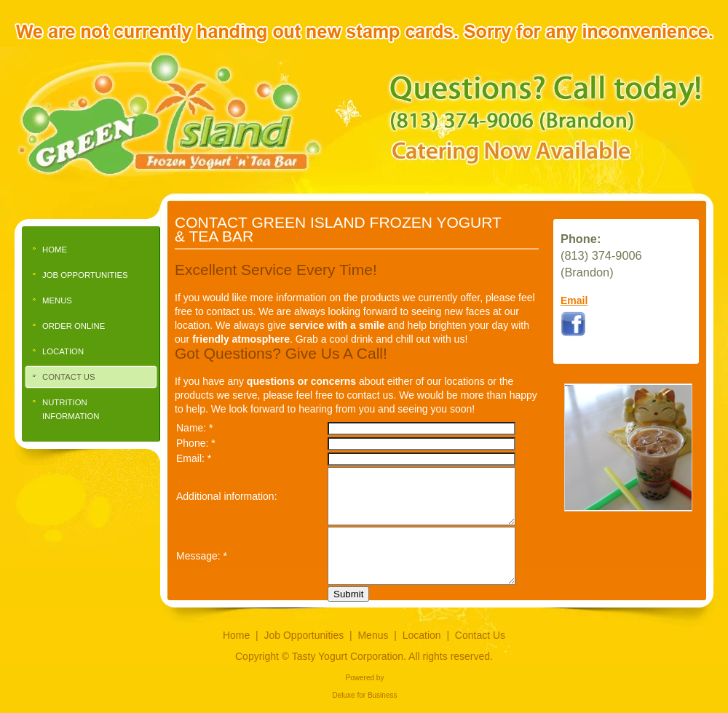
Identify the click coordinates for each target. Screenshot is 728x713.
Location (422, 635)
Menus (373, 635)
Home (236, 635)
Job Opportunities (304, 635)
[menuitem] (91, 250)
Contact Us (480, 635)
